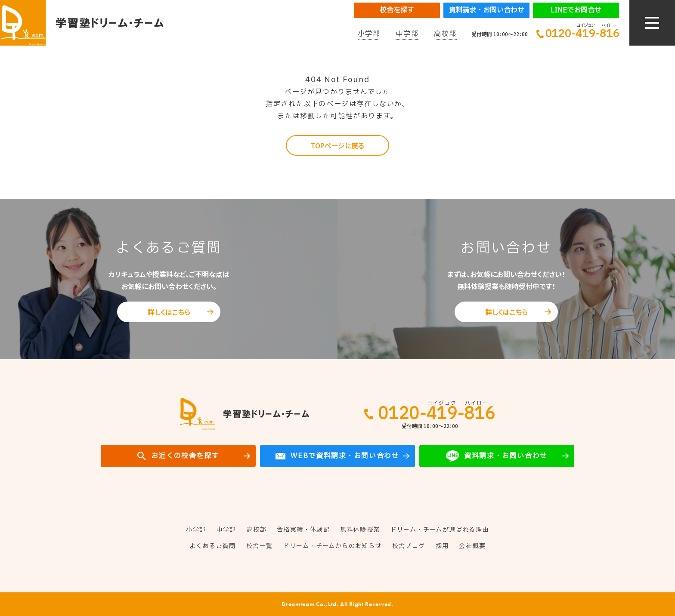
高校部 (445, 34)
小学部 (369, 34)
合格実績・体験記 (303, 530)
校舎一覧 (260, 546)
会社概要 (472, 546)
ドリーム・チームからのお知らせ (333, 546)
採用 (442, 546)
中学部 (407, 34)
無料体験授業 (360, 530)
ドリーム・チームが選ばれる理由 (440, 530)
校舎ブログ (409, 546)
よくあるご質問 (213, 546)
